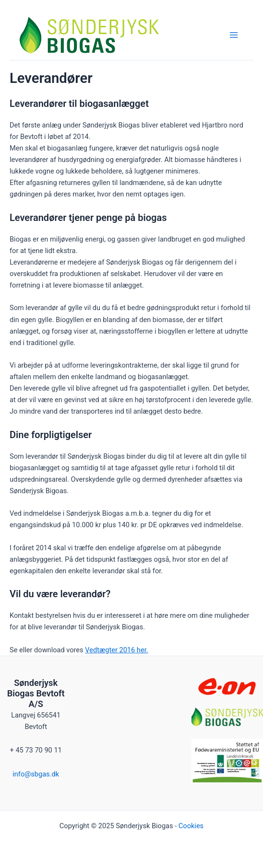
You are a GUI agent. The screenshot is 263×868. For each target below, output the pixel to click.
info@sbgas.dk (36, 774)
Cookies (191, 826)
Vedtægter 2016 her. (116, 650)
